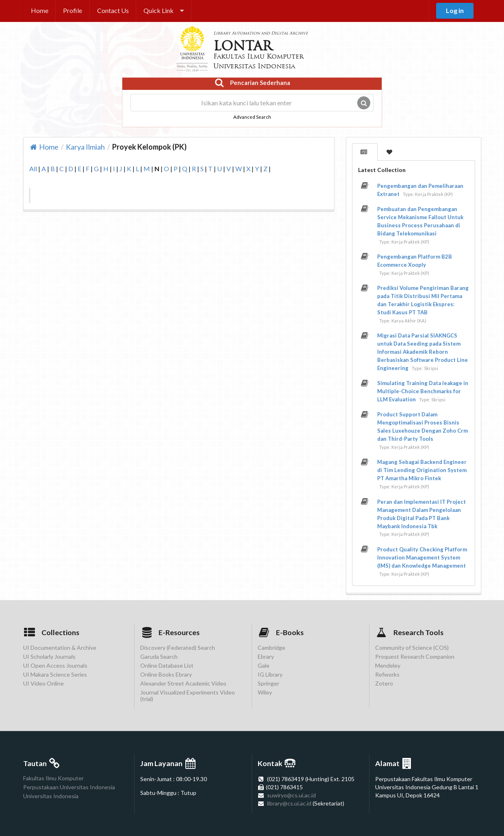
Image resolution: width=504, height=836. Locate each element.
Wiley (265, 692)
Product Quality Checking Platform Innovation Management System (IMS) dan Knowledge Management (422, 557)
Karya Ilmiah (85, 147)
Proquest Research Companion (415, 656)
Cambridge (272, 648)
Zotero (384, 683)
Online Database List (167, 665)
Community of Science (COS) (412, 648)
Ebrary (266, 656)
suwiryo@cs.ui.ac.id (291, 795)
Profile (73, 10)
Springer (268, 683)
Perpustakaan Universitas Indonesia (69, 787)
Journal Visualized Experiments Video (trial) (188, 696)
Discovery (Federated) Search (178, 648)
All (33, 169)
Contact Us (113, 10)
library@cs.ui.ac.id (289, 803)
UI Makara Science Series (55, 674)
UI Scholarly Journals (49, 656)
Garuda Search (159, 656)
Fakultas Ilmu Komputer (53, 778)
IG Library (270, 674)
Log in (455, 10)
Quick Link (164, 10)
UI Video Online (43, 683)
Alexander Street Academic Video (183, 683)
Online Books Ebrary (166, 674)
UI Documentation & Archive (60, 648)
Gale (264, 665)
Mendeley (388, 665)
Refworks (387, 674)
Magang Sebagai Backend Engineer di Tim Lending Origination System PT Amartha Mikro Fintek (422, 470)
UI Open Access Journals (55, 665)
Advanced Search (252, 117)
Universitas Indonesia (51, 796)
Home (40, 10)
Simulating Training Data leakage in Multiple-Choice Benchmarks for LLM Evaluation (423, 391)
